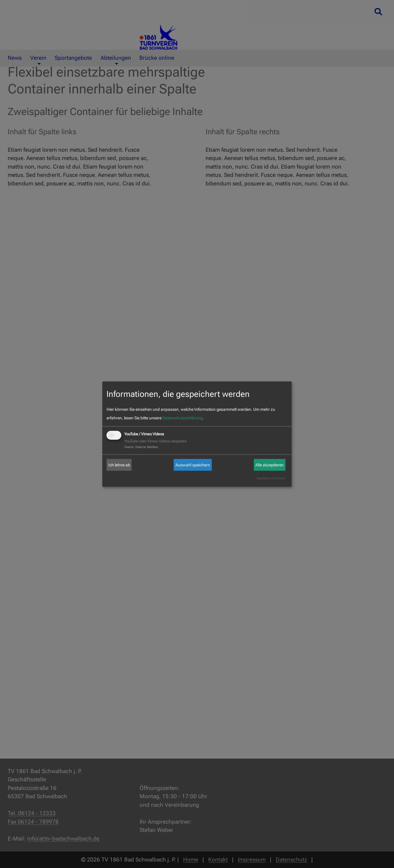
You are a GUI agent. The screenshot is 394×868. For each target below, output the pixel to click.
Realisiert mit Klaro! (271, 478)
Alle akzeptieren (269, 465)
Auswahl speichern (193, 465)
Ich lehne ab (119, 465)
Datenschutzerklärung (183, 418)
